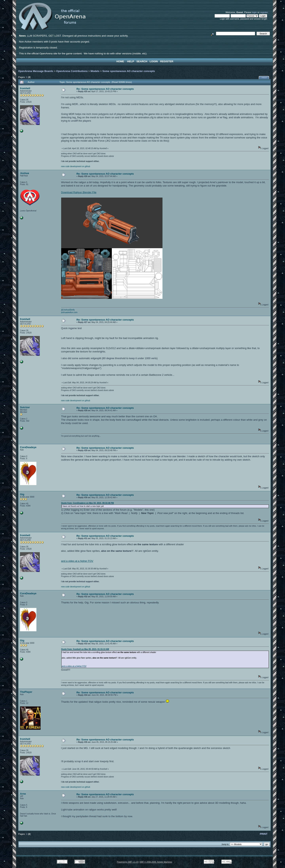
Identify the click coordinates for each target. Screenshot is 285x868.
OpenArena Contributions (72, 71)
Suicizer (25, 407)
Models (95, 71)
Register (167, 61)
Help (131, 61)
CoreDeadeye (28, 447)
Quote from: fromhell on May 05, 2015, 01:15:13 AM (85, 649)
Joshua (25, 173)
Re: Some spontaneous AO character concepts (105, 89)
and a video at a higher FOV (77, 561)
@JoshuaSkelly (68, 310)
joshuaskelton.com (69, 312)
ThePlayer (26, 692)
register (264, 12)
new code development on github (76, 166)
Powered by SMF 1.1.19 (128, 862)
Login (154, 61)
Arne (23, 794)
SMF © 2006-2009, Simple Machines (156, 862)
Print (264, 78)
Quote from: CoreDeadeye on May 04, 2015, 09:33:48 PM (87, 503)
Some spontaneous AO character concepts (129, 71)
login (254, 12)
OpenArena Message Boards (36, 71)
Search (142, 61)
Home (120, 61)
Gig (22, 494)
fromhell (25, 88)
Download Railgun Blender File (79, 192)
